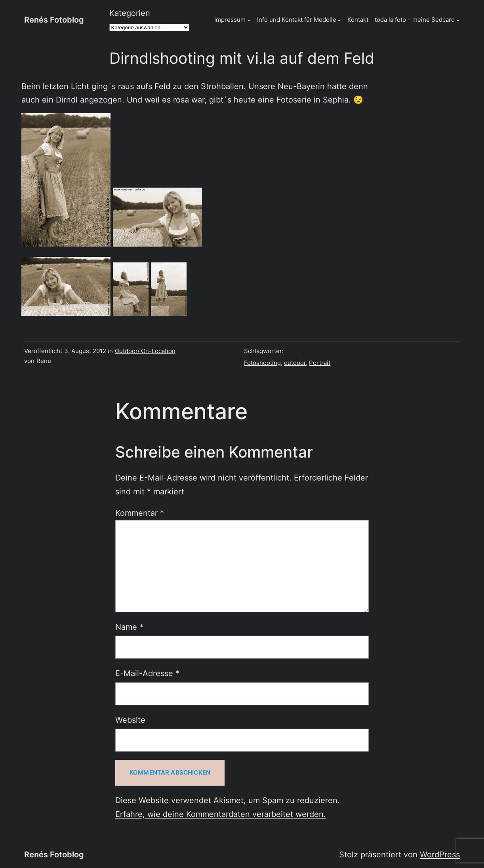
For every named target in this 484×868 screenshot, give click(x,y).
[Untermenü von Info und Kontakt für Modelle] (339, 20)
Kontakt (358, 20)
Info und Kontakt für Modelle (297, 20)
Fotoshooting (262, 363)
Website (130, 720)
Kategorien (130, 13)
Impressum (230, 20)
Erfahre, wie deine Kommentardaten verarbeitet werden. (221, 814)
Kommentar (140, 513)
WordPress (440, 854)
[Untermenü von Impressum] (249, 20)
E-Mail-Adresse (147, 673)
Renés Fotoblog (54, 20)
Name (129, 627)
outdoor (295, 363)
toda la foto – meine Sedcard (415, 20)
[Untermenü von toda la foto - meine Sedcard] (458, 20)
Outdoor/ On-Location (145, 351)
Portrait (320, 363)
